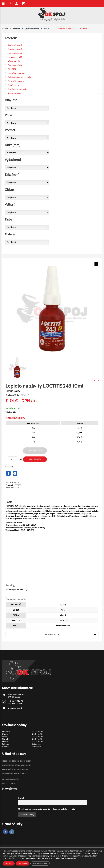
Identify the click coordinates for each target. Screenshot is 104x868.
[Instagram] (12, 832)
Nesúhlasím (23, 863)
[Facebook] (5, 832)
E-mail (21, 798)
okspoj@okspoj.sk (15, 708)
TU (30, 589)
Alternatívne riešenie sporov (15, 769)
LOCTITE (48, 29)
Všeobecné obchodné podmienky (16, 761)
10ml (63, 610)
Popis (9, 502)
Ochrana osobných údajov (14, 773)
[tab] (12, 502)
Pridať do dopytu (35, 451)
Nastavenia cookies (11, 779)
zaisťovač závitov (63, 626)
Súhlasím (9, 863)
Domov (5, 29)
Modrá (63, 615)
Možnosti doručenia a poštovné (16, 765)
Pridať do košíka (35, 459)
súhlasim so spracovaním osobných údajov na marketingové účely (47, 809)
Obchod (17, 29)
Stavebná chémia (32, 29)
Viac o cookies (8, 783)
